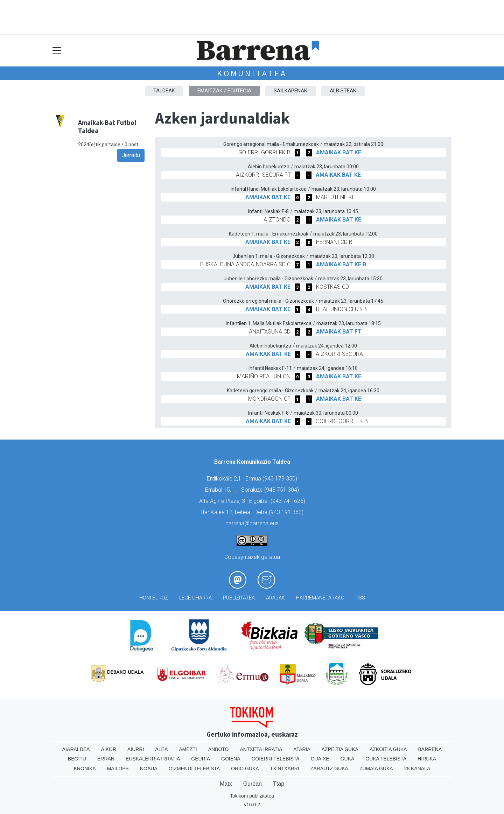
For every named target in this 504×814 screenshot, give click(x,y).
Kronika (85, 769)
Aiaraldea (76, 749)
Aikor (108, 749)
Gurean (253, 784)
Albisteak (343, 91)
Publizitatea (239, 598)
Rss (360, 598)
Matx (226, 784)
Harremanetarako (320, 598)
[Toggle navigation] (57, 51)
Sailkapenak (290, 91)
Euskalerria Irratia (153, 759)
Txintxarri (285, 769)
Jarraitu (131, 155)
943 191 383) (287, 512)
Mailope (118, 769)
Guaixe (320, 759)
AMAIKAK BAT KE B (341, 264)
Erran (106, 759)
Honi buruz (154, 598)
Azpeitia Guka (340, 749)
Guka (348, 759)
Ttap (279, 784)
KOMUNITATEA (252, 73)
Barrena (430, 749)
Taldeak (164, 91)
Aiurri (136, 749)
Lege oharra (195, 598)
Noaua (149, 769)
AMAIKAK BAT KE (339, 152)
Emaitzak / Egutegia (224, 91)
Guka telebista (386, 759)
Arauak (275, 598)
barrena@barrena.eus (252, 523)
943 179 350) (281, 479)
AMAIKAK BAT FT (339, 332)
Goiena (231, 759)
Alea (161, 749)
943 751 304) (282, 490)
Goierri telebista (275, 759)
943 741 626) (289, 501)
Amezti (188, 749)
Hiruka (427, 759)
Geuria (201, 759)
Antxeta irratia (261, 749)
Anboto (219, 749)
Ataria (302, 749)
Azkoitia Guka (388, 749)
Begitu (77, 759)
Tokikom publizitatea (252, 796)
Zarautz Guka (329, 769)
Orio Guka (245, 769)
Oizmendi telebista (194, 769)
